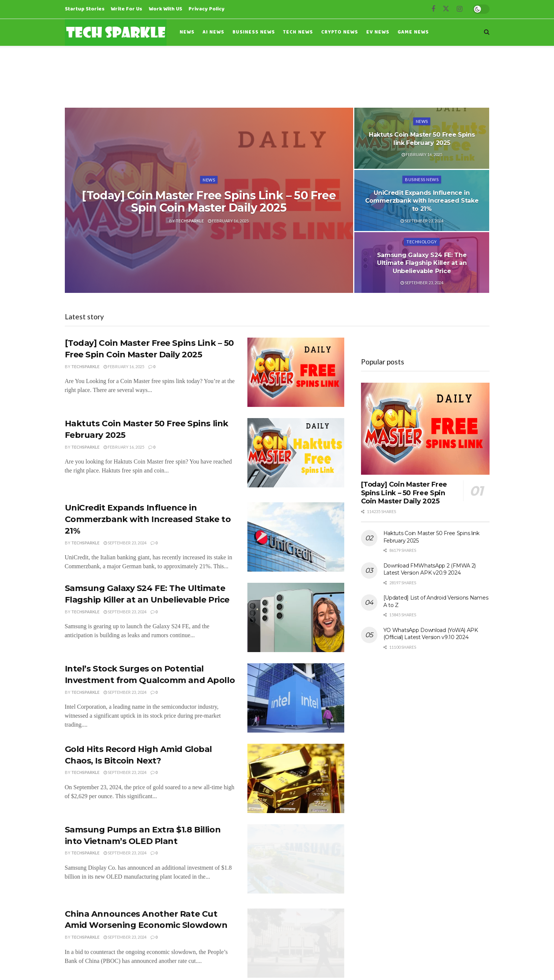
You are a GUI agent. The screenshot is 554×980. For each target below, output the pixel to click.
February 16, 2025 (228, 221)
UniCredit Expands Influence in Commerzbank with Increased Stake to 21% (422, 201)
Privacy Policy (207, 9)
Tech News (298, 32)
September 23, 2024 (422, 221)
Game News (413, 32)
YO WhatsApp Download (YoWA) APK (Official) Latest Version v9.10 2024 (431, 634)
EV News (378, 32)
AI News (213, 32)
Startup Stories (85, 9)
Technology (422, 242)
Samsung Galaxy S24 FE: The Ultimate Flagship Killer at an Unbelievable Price (422, 263)
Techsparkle (190, 221)
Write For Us (126, 9)
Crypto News (340, 32)
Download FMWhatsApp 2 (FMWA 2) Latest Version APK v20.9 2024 (430, 569)
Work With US (165, 9)
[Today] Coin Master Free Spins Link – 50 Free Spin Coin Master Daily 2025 (209, 202)
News (187, 32)
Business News (254, 32)
